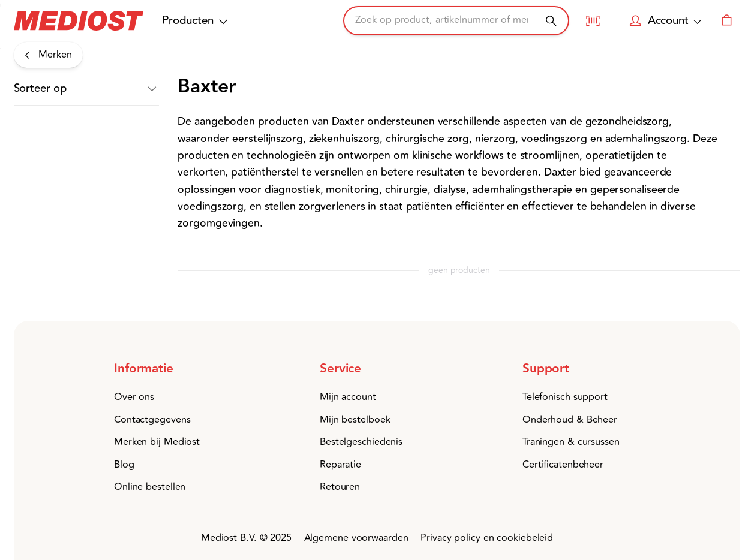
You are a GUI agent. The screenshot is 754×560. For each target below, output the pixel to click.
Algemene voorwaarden (356, 538)
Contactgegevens (152, 420)
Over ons (134, 397)
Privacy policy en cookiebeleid (487, 538)
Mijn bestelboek (355, 420)
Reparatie (340, 465)
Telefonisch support (565, 397)
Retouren (340, 487)
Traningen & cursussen (571, 442)
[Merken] (48, 55)
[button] (86, 89)
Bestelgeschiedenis (361, 442)
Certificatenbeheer (563, 465)
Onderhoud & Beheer (570, 420)
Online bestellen (150, 487)
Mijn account (348, 397)
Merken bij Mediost (157, 442)
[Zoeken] (551, 21)
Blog (124, 465)
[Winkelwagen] (727, 20)
